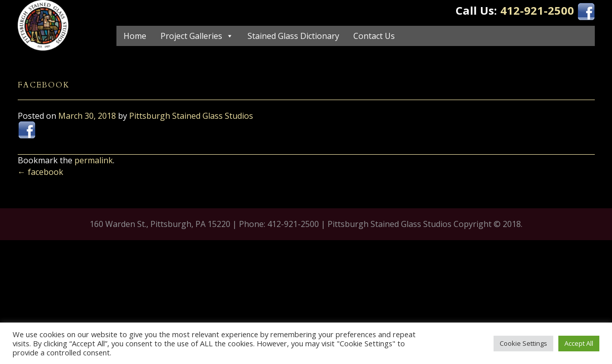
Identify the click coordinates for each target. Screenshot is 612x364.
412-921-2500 (537, 10)
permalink (94, 160)
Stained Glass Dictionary (293, 36)
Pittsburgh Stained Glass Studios (191, 116)
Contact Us (374, 36)
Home (135, 36)
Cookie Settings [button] (523, 343)
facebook (40, 172)
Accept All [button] (579, 343)
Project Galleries (191, 36)
